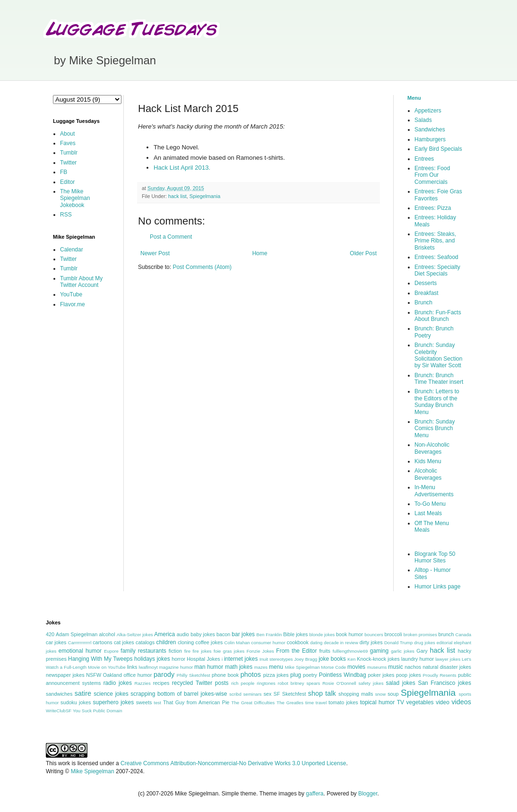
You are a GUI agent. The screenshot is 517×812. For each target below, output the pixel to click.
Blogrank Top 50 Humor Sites (435, 557)
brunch (446, 634)
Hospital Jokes (203, 659)
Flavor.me (73, 304)
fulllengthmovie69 (350, 651)
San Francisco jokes (444, 683)
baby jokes (203, 634)
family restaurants (143, 651)
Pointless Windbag (343, 675)
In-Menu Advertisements (434, 491)
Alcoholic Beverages (428, 474)
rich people (243, 683)
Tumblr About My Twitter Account (81, 282)
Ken (351, 659)
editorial (445, 643)
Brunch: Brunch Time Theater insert (439, 379)
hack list (177, 196)
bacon (223, 634)
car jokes (56, 642)
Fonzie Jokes (260, 651)
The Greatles (290, 703)
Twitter (68, 163)
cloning (186, 642)
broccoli (393, 634)
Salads (423, 120)
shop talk (322, 693)
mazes (261, 667)
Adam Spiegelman (77, 634)
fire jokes (202, 651)
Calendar (72, 250)
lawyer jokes (448, 659)
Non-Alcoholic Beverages (432, 448)
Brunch (423, 302)
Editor (67, 182)
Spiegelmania (205, 196)
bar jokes (243, 634)
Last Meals (428, 513)
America (164, 634)
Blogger (368, 794)
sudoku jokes (76, 702)
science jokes (111, 694)
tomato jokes (343, 702)
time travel (316, 703)
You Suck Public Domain (98, 711)
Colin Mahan (237, 643)
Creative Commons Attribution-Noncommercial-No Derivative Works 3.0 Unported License (233, 763)
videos (461, 702)
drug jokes (425, 643)
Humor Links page (437, 587)
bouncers (374, 635)
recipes (161, 683)
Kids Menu (428, 461)
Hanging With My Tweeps (100, 659)
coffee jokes (209, 642)
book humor (349, 634)
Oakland (112, 675)
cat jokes (124, 642)
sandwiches (59, 694)
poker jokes (381, 675)
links (132, 667)
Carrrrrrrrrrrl (80, 643)
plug (296, 675)
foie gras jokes (229, 651)
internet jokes (241, 659)
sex (268, 694)
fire (187, 651)
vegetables (420, 702)
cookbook (298, 642)
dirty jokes (371, 642)
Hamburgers (430, 139)
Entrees (424, 159)
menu (276, 667)
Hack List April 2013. (182, 168)
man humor (209, 667)
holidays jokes (152, 659)
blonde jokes (322, 635)
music (395, 667)
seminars (253, 694)
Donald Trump (399, 643)
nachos (413, 667)
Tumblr (69, 153)
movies (356, 667)
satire (83, 693)
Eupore (111, 651)
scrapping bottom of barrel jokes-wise (179, 694)
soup (393, 694)
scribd (235, 694)
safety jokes (371, 683)
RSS (66, 215)
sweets (144, 702)
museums (377, 667)
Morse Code (334, 667)
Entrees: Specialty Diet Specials (437, 270)
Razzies (143, 683)
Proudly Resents (440, 675)
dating (316, 643)
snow (380, 694)
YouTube (71, 294)
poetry (310, 675)
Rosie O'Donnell (339, 683)
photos (251, 674)
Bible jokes (295, 634)
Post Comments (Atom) (202, 267)
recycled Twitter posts (200, 683)
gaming (379, 651)
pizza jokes (276, 675)
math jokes (239, 667)
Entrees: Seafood (436, 257)
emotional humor (80, 651)
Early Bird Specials (438, 149)
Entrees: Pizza (433, 208)
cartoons (102, 642)
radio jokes (118, 683)
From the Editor (296, 651)
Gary (422, 651)
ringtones (266, 683)
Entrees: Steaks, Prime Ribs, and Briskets (435, 241)
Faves (68, 143)
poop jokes (409, 675)
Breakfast (427, 293)
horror (178, 659)
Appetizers (428, 111)
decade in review (341, 643)
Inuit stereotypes (276, 659)
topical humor (377, 702)
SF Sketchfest (290, 694)
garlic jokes (403, 651)
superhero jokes (114, 702)
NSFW (94, 675)
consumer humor (268, 643)
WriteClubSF (59, 711)
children (166, 642)
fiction (175, 651)
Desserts (426, 283)
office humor (138, 675)
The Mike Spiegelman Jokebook (75, 198)
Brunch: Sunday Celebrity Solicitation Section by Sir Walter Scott (438, 355)
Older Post (363, 253)
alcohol (107, 634)
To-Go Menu (430, 504)
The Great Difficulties (253, 703)
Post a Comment (171, 237)
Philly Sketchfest (194, 675)
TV (401, 702)
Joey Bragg (306, 659)
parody (164, 674)
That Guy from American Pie (196, 702)
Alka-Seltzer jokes (135, 635)
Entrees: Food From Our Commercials (432, 175)
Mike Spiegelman (302, 667)
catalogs (145, 642)
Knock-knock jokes (378, 659)
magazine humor (176, 667)
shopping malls (356, 694)
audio (183, 634)
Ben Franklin (269, 635)
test (158, 703)
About (67, 134)
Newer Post (155, 253)
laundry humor (418, 659)
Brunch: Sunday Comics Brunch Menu (435, 428)
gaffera (315, 794)
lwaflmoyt (148, 667)
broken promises (420, 635)
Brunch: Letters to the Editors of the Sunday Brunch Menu (437, 402)
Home (260, 253)
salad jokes (400, 683)
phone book (225, 675)
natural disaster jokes (447, 667)
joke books (332, 659)
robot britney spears (299, 683)
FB (64, 172)
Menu (414, 98)
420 (50, 634)
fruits (325, 651)
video (443, 702)
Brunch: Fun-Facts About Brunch (438, 316)
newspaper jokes (65, 675)
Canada (463, 635)
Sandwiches (430, 130)
